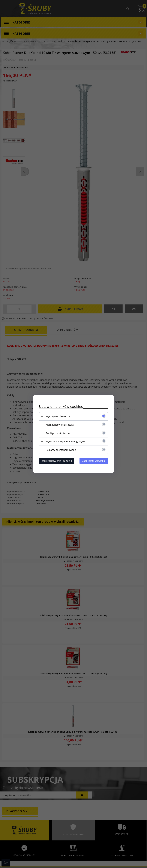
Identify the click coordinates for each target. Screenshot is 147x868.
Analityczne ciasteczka (58, 433)
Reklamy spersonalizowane (61, 450)
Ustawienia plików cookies (61, 406)
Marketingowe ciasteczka (60, 425)
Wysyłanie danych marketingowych (65, 441)
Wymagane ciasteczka (58, 416)
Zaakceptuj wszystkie (94, 461)
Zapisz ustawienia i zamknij (57, 461)
